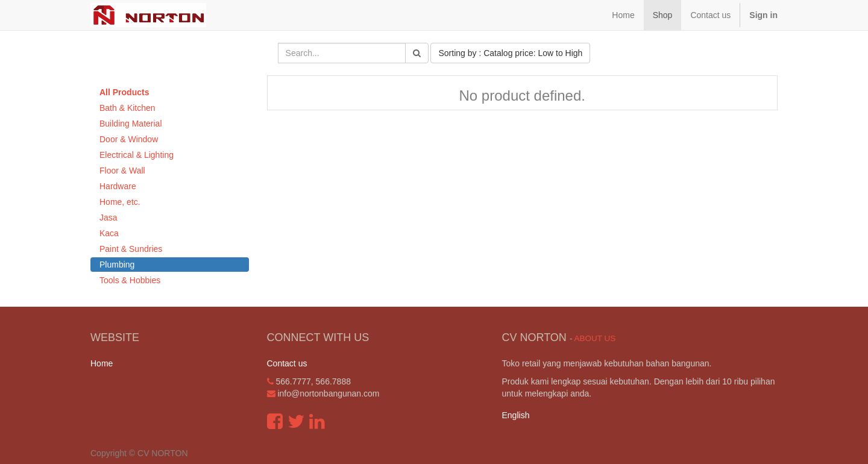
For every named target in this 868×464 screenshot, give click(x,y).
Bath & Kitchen (127, 108)
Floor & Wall (122, 171)
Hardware (118, 186)
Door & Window (129, 139)
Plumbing (117, 265)
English (516, 415)
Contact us (287, 363)
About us (595, 338)
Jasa (108, 218)
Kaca (109, 233)
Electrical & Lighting (137, 155)
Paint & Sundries (131, 249)
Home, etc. (120, 202)
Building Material (131, 124)
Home (102, 363)
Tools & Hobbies (130, 280)
